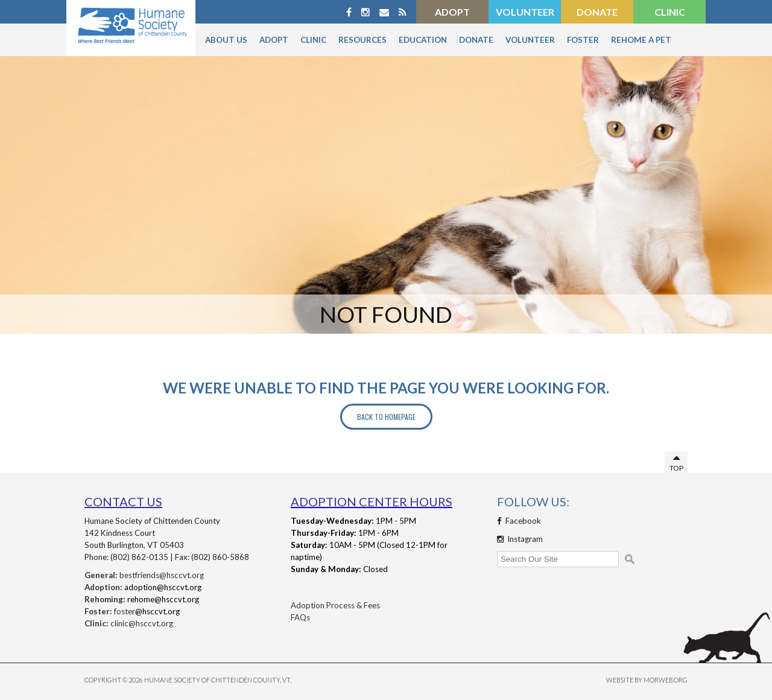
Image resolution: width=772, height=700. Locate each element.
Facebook (519, 521)
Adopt (452, 12)
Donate (597, 12)
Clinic (670, 12)
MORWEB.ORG (666, 680)
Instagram (520, 539)
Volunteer (525, 12)
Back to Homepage (386, 417)
